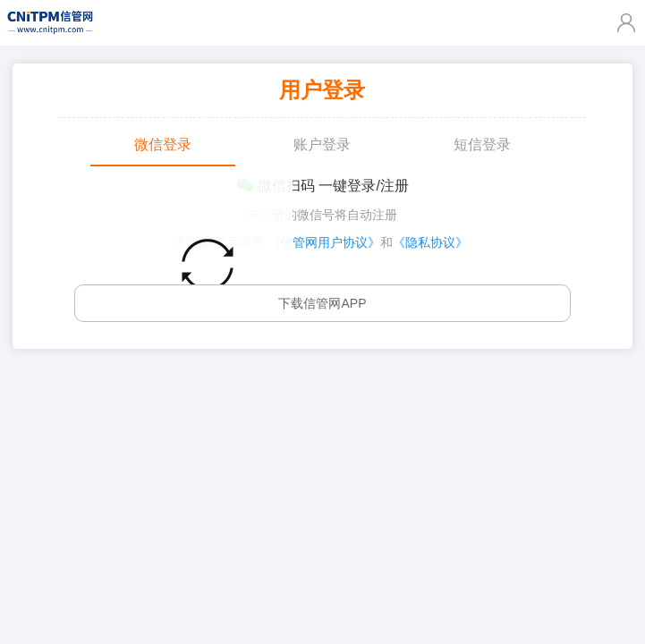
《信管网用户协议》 (324, 242)
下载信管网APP (322, 303)
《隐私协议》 (430, 242)
